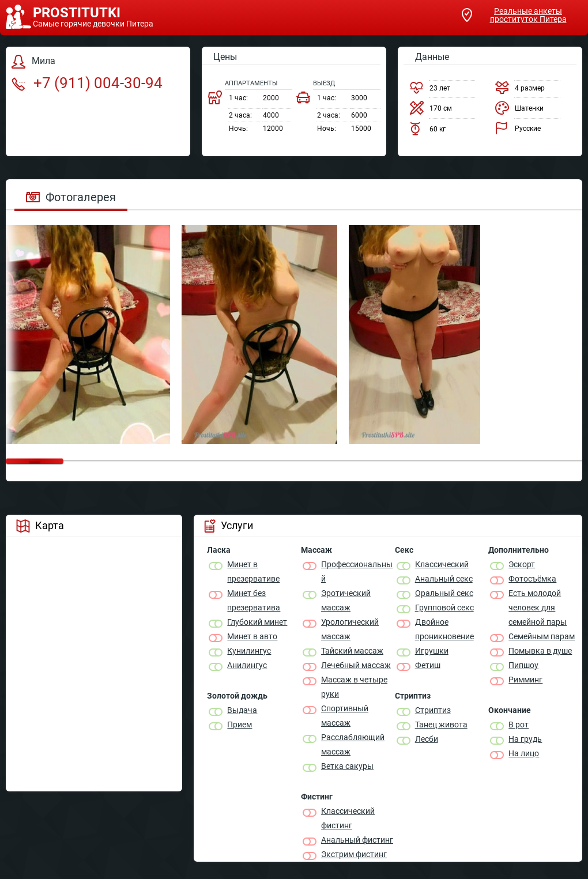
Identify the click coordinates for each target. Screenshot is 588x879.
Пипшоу (523, 665)
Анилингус (247, 665)
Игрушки (432, 651)
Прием (240, 725)
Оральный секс (444, 593)
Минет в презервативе (253, 571)
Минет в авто (252, 636)
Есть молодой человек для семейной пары (538, 608)
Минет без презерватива (254, 600)
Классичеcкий (442, 564)
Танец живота (441, 725)
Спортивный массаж (345, 716)
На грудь (525, 739)
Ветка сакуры (347, 766)
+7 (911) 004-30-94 (87, 83)
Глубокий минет (257, 622)
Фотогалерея (71, 197)
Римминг (525, 680)
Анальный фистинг (357, 840)
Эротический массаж (346, 600)
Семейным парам (542, 636)
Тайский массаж (352, 651)
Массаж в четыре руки (354, 687)
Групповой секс (444, 608)
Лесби (427, 739)
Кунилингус (249, 651)
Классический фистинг (348, 818)
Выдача (242, 710)
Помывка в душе (540, 651)
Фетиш (428, 665)
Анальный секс (444, 579)
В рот (519, 725)
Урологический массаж (350, 629)
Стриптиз (433, 710)
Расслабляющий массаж (353, 744)
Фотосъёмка (532, 579)
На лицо (524, 753)
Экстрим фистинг (354, 854)
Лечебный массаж (356, 665)
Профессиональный (357, 571)
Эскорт (522, 564)
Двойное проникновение (444, 629)
